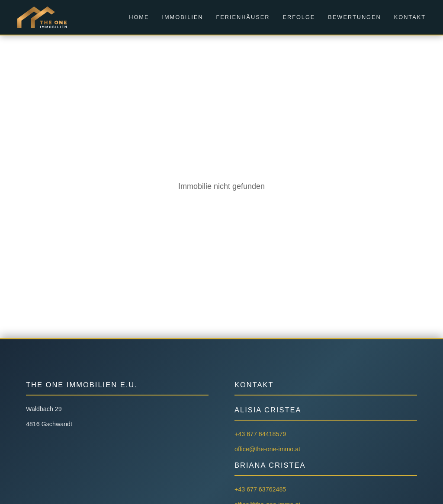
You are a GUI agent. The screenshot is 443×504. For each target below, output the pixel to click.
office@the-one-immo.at (267, 449)
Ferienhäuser (243, 17)
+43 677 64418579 (260, 434)
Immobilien (182, 17)
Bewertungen (354, 17)
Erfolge (299, 17)
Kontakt (410, 17)
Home (139, 17)
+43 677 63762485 (260, 489)
